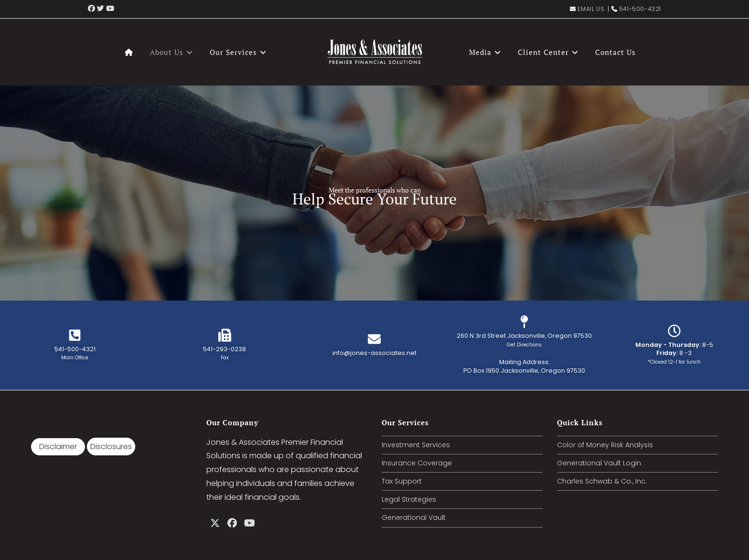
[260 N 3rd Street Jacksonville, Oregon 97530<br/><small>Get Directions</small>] (524, 322)
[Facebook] (232, 523)
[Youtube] (249, 523)
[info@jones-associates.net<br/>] (374, 339)
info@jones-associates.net (374, 353)
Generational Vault (414, 517)
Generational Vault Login (599, 463)
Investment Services (416, 445)
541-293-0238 (225, 353)
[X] (215, 523)
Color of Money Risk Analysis (605, 445)
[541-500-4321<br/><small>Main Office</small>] (75, 335)
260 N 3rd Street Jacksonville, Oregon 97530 (524, 340)
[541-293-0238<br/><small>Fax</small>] (225, 335)
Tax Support (402, 481)
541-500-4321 (640, 9)
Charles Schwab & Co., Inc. (602, 481)
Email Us (591, 9)
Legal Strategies (409, 499)
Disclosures (111, 447)
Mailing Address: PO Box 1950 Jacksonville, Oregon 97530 (524, 366)
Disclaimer (58, 447)
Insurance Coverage (417, 463)
